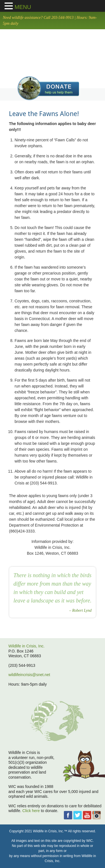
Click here (31, 811)
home (53, 52)
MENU (23, 7)
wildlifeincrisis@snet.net (29, 675)
